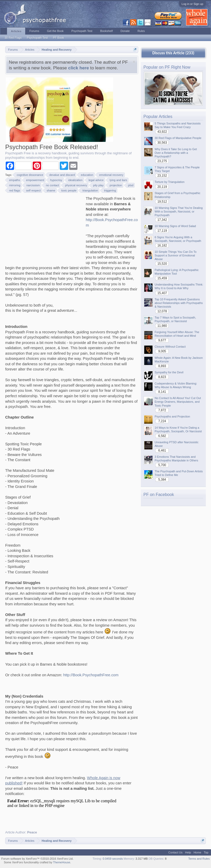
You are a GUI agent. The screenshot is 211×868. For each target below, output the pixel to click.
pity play (97, 185)
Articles (16, 31)
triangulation (89, 190)
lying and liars (118, 180)
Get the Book (55, 31)
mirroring (14, 185)
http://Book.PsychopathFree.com (91, 675)
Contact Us (175, 852)
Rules (141, 31)
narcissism (32, 185)
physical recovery (75, 185)
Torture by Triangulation (170, 182)
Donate (125, 31)
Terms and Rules (199, 859)
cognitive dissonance (29, 175)
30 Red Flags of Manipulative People (178, 138)
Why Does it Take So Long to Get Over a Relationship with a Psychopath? (176, 153)
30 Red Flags (13, 38)
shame (50, 190)
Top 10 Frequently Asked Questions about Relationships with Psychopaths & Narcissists (179, 303)
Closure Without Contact (170, 347)
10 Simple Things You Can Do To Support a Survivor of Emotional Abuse (176, 255)
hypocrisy (55, 180)
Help (188, 852)
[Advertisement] (44, 228)
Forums (34, 31)
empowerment (34, 180)
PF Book (58, 38)
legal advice (95, 180)
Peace (32, 832)
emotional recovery (111, 175)
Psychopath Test (37, 38)
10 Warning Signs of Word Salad (175, 226)
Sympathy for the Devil (169, 372)
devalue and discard (61, 175)
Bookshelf (106, 31)
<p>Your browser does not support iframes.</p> (65, 811)
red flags (14, 190)
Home (197, 852)
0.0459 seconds (113, 859)
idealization (75, 180)
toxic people (68, 190)
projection (115, 185)
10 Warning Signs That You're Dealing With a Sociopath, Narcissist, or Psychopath (179, 211)
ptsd (130, 185)
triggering (109, 190)
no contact (52, 185)
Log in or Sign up (192, 4)
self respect (32, 190)
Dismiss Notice (134, 62)
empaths (14, 180)
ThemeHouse (62, 862)
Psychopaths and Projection (172, 416)
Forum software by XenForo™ (37, 859)
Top (206, 852)
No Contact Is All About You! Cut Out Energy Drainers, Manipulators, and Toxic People (178, 402)
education (86, 175)
